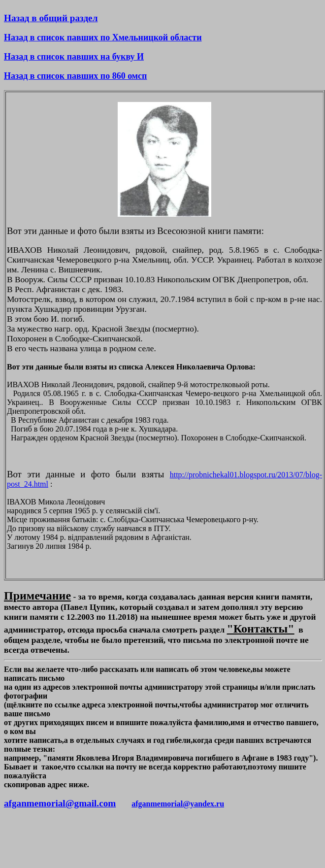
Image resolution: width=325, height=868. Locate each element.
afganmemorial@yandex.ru (178, 804)
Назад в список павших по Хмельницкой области (103, 37)
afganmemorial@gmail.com (60, 803)
